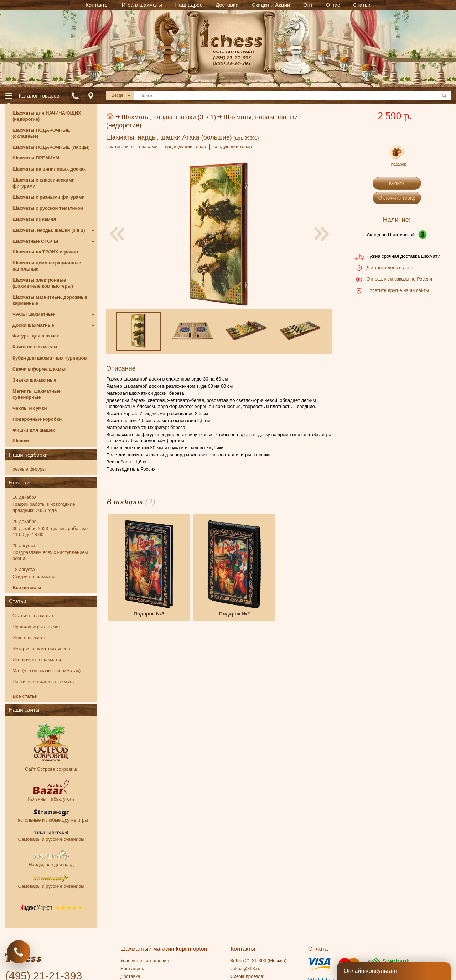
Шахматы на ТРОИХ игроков (45, 252)
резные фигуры (29, 469)
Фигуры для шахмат (36, 336)
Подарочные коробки (37, 419)
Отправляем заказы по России (399, 279)
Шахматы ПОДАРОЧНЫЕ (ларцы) (51, 147)
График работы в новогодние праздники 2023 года (44, 507)
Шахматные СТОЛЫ (35, 241)
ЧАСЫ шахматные (33, 314)
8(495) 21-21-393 (248, 961)
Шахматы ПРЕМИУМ (36, 158)
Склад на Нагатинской (391, 235)
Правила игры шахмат (37, 627)
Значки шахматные (34, 380)
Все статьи (25, 696)
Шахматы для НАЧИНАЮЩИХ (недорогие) (47, 116)
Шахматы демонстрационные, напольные (47, 266)
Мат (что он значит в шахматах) (46, 670)
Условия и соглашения (145, 961)
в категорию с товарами (132, 146)
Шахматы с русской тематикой (48, 208)
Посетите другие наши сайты (398, 290)
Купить (397, 183)
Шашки (21, 441)
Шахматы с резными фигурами (49, 197)
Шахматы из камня (34, 219)
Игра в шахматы (30, 638)
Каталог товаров (39, 96)
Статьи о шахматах (33, 616)
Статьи (18, 601)
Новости (19, 483)
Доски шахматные (33, 325)
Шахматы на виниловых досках (49, 169)
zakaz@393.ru (245, 968)
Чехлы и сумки (30, 408)
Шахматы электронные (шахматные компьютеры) (43, 283)
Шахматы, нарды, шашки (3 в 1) (169, 117)
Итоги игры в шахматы (37, 659)
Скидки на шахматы (34, 577)
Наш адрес (132, 968)
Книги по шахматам (35, 347)
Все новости (27, 588)
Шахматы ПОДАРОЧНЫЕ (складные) (41, 133)
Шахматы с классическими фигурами (44, 183)
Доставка (130, 976)
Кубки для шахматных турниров (50, 358)
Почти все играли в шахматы (44, 682)
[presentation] (117, 234)
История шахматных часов (41, 649)
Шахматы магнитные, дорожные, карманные (51, 300)
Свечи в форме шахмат (39, 369)
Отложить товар (397, 198)
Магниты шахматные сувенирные (37, 394)
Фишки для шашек (33, 430)
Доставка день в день (390, 268)
